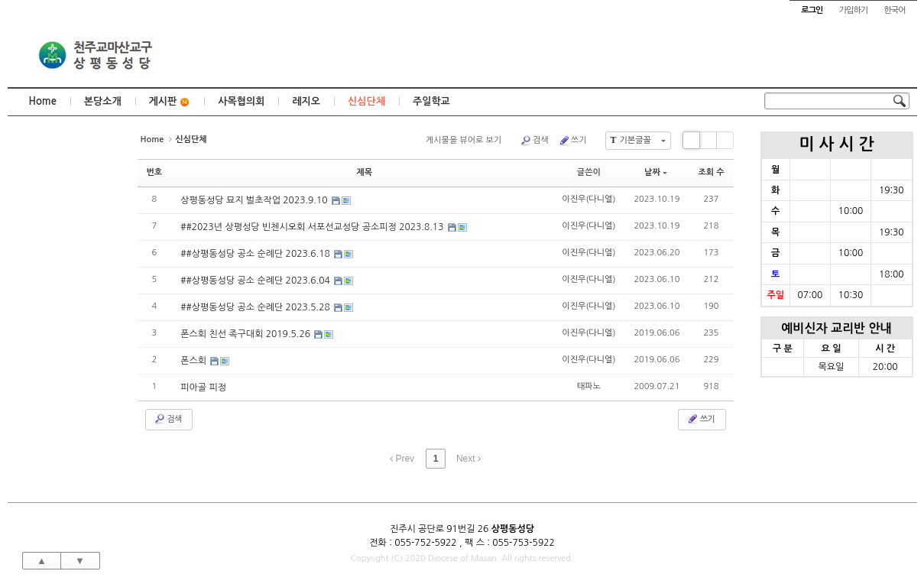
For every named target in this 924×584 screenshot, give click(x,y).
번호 (155, 172)
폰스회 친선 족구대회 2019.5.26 (246, 334)
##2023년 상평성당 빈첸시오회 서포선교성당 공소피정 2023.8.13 (313, 227)
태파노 (589, 386)
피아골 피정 (203, 388)
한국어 (894, 10)
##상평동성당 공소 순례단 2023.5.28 (256, 307)
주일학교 (431, 101)
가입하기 (853, 10)
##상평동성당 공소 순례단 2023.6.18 (256, 254)
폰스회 (195, 361)
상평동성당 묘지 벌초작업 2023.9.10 (255, 200)
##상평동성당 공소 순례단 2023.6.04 (256, 281)
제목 (364, 172)
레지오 (306, 101)
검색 (534, 141)
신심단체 (366, 101)
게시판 (170, 102)
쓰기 (572, 141)
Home (43, 101)
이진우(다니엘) (588, 199)
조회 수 (711, 172)
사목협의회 (241, 101)
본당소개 (103, 101)
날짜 (656, 172)
